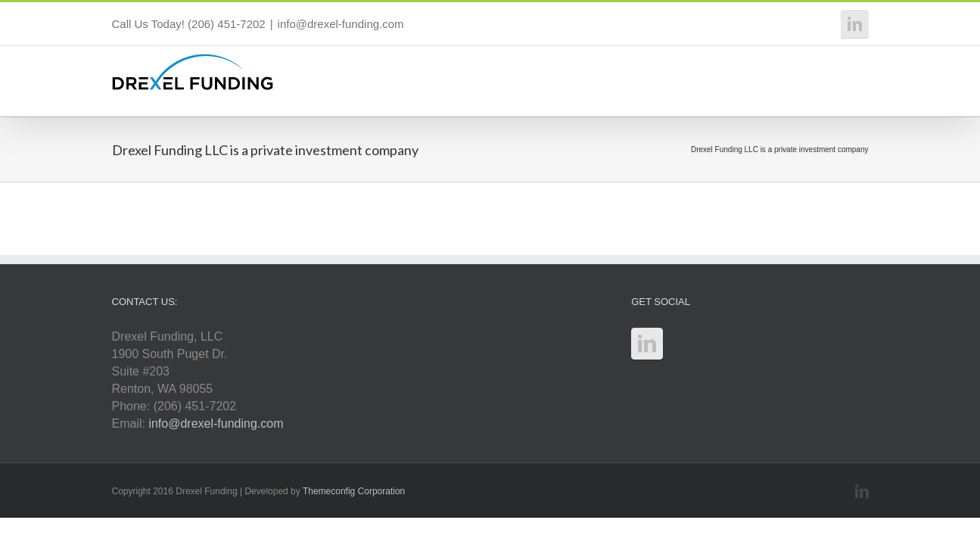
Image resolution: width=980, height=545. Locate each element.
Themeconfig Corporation (354, 491)
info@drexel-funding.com (341, 24)
